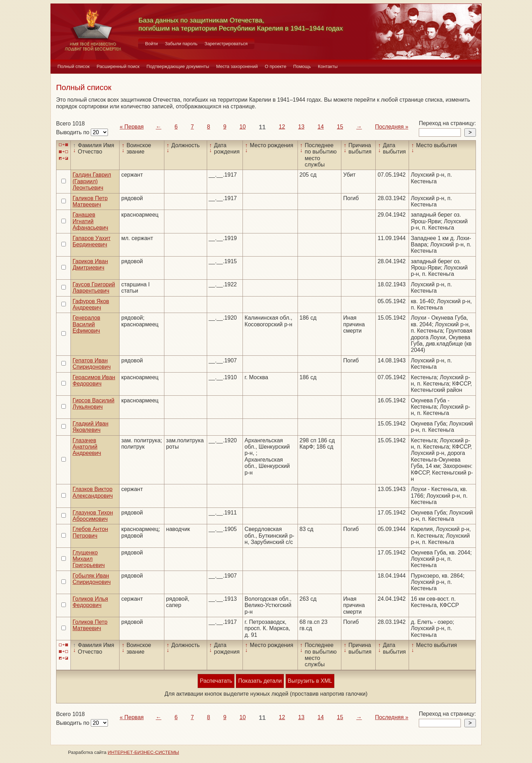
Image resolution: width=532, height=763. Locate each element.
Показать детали (260, 681)
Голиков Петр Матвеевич (90, 625)
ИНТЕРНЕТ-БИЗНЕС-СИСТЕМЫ (143, 752)
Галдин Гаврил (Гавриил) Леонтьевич (92, 181)
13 (301, 127)
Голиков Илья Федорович (90, 602)
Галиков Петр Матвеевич (90, 201)
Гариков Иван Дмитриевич (90, 264)
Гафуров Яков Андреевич (91, 304)
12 (282, 127)
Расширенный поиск (118, 66)
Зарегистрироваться (226, 44)
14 (321, 127)
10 (243, 127)
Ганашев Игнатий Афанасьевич (90, 221)
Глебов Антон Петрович (90, 532)
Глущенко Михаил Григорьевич (89, 559)
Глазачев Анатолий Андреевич (87, 447)
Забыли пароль (181, 44)
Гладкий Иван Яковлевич (90, 427)
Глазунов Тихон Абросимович (93, 516)
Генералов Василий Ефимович (86, 324)
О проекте (276, 66)
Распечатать (216, 681)
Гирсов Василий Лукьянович (93, 404)
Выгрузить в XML (310, 681)
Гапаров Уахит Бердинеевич (91, 241)
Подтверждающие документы (178, 66)
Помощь (302, 66)
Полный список (74, 66)
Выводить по (73, 132)
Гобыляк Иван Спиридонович (92, 579)
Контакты (328, 66)
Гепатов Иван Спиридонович (92, 364)
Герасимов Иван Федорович (94, 380)
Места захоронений (237, 66)
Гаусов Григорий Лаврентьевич (94, 288)
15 (340, 127)
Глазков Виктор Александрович (93, 492)
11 (262, 127)
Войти (151, 44)
